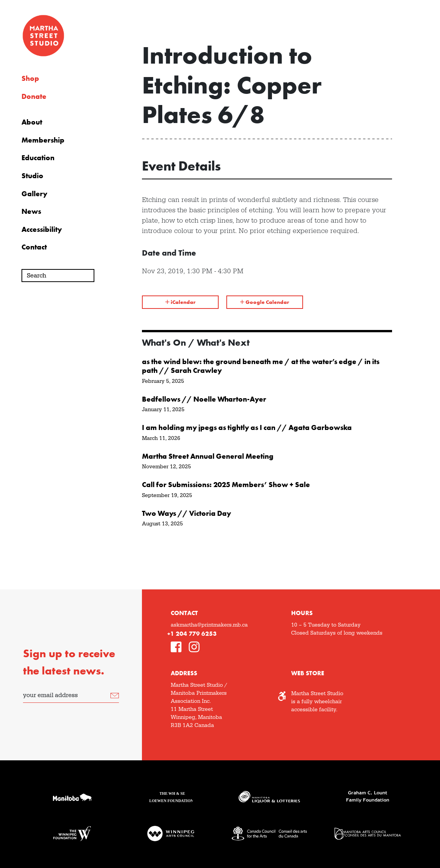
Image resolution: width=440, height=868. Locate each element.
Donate (34, 97)
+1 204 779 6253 (192, 634)
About (32, 122)
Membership (43, 140)
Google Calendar (265, 302)
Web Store (308, 673)
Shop (30, 79)
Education (38, 158)
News (31, 212)
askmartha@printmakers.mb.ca (209, 625)
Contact (34, 247)
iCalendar (180, 302)
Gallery (34, 194)
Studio (32, 176)
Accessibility (42, 230)
